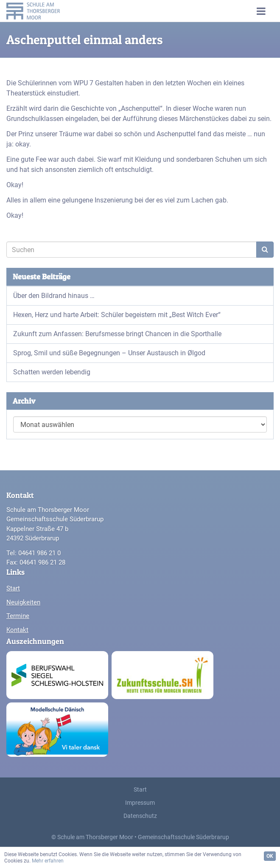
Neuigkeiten (23, 602)
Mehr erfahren (48, 861)
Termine (18, 616)
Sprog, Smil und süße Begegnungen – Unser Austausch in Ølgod (109, 353)
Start (13, 588)
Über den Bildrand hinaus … (54, 296)
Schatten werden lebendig (52, 372)
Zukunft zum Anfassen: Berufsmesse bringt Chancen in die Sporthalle (117, 334)
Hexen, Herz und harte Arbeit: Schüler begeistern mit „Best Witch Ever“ (117, 315)
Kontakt (17, 630)
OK (270, 856)
